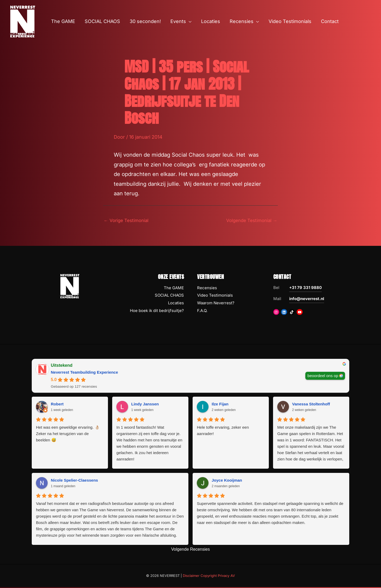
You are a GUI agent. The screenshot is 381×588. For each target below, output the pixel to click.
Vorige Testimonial (128, 221)
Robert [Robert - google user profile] (57, 404)
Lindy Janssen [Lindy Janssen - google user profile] (145, 404)
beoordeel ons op (323, 376)
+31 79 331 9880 (305, 288)
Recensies (207, 288)
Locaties (176, 304)
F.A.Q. (202, 311)
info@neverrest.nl (307, 299)
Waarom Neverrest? (216, 304)
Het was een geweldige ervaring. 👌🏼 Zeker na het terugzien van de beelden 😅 (68, 434)
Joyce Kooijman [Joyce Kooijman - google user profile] (227, 481)
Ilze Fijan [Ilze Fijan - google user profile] (220, 404)
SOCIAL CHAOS (169, 296)
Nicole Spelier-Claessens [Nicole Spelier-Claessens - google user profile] (74, 481)
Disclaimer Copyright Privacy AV (209, 576)
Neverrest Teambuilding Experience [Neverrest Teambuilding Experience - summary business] (84, 373)
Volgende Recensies (190, 550)
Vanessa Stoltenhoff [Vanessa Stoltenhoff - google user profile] (311, 404)
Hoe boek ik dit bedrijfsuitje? (157, 311)
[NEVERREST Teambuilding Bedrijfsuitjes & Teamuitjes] (22, 21)
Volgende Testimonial (250, 221)
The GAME (174, 288)
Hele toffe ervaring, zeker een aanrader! (223, 431)
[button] (189, 21)
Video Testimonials (215, 296)
